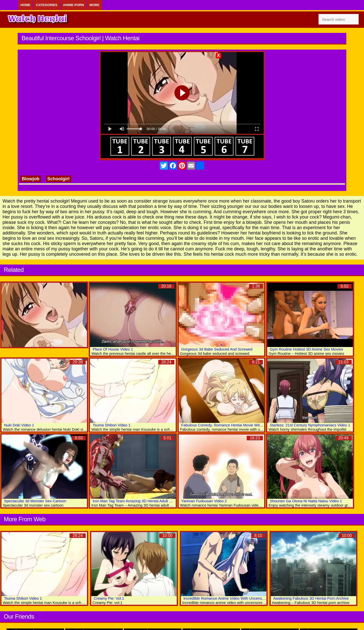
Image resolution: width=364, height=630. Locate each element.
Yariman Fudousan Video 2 (204, 501)
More (94, 5)
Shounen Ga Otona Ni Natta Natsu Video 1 (306, 501)
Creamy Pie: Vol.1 (109, 598)
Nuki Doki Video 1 (19, 425)
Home (25, 5)
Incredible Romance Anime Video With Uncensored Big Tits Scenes (240, 598)
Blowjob (31, 179)
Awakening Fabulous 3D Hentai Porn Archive (311, 598)
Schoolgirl (58, 179)
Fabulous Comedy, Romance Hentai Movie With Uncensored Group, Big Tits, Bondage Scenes (261, 425)
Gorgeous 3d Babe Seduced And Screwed (217, 349)
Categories (47, 5)
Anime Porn (73, 5)
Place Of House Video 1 (113, 349)
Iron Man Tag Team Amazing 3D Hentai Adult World (136, 501)
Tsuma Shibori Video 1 (111, 425)
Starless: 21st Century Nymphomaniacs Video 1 (310, 425)
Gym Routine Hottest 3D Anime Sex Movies (306, 349)
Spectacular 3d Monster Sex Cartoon (35, 501)
